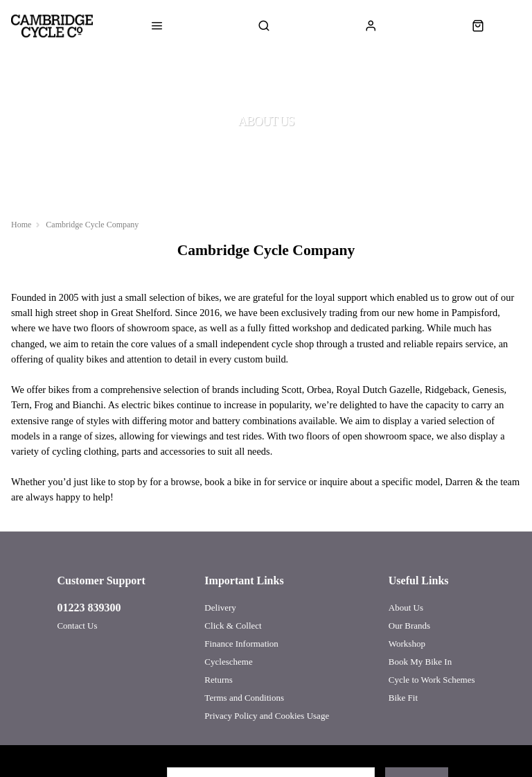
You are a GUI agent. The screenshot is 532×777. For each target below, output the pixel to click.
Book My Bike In (420, 662)
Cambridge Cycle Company (92, 225)
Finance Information (241, 644)
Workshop (407, 644)
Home (21, 225)
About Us (406, 608)
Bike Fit (403, 698)
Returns (218, 680)
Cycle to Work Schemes (432, 680)
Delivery (220, 608)
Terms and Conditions (244, 698)
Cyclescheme (228, 662)
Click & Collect (233, 626)
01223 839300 (89, 608)
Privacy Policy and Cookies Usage (267, 716)
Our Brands (409, 626)
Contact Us (77, 626)
